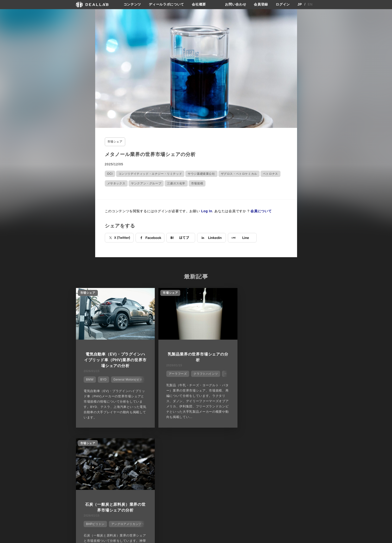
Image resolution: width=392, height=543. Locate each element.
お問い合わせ (236, 5)
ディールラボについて (166, 5)
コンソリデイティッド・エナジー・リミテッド (150, 174)
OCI (110, 174)
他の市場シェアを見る (196, 443)
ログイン (283, 5)
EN (310, 5)
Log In (207, 211)
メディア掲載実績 (210, 485)
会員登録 (261, 5)
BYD (103, 379)
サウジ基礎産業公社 (201, 174)
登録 (277, 467)
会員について (261, 211)
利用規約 (243, 485)
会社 (201, 467)
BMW (90, 379)
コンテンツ (132, 5)
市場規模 (197, 183)
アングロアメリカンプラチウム (295, 374)
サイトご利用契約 (247, 467)
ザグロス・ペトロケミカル (239, 174)
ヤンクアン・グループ (146, 183)
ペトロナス (271, 174)
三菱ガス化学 (176, 183)
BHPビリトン (258, 374)
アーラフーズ (176, 374)
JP (300, 5)
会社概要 (199, 5)
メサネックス (116, 183)
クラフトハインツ (204, 374)
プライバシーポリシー (252, 475)
